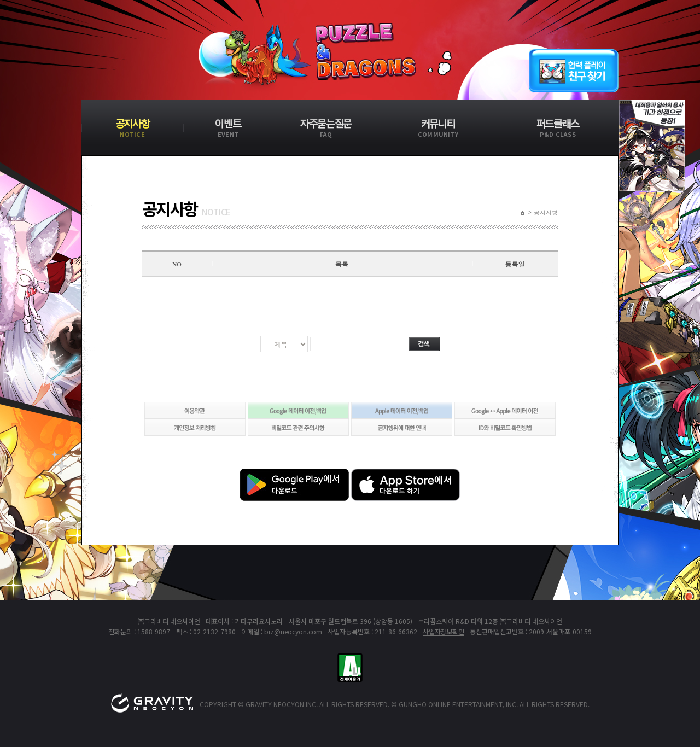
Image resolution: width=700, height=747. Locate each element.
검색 (424, 344)
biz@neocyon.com (293, 631)
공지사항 (546, 213)
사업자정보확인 (443, 631)
